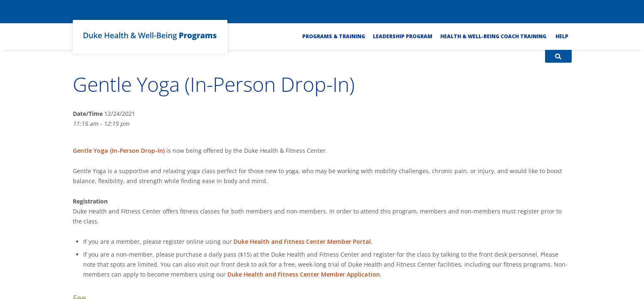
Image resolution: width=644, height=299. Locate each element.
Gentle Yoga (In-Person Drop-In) (119, 151)
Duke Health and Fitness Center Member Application (304, 274)
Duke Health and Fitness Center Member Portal (302, 241)
